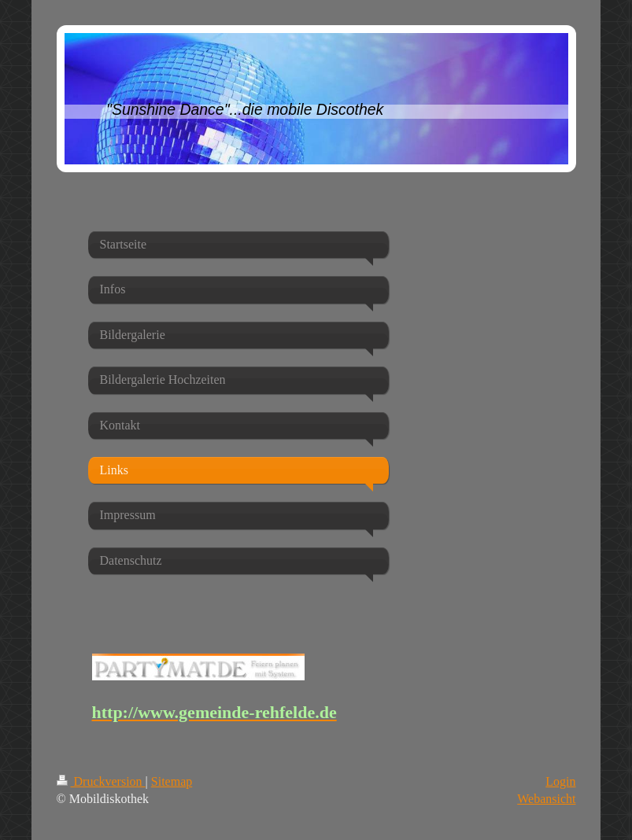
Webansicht (546, 799)
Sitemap (172, 781)
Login (560, 781)
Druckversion (101, 781)
